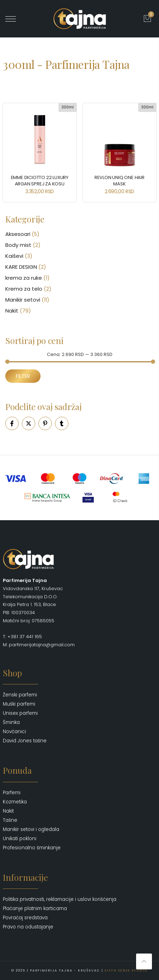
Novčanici (14, 732)
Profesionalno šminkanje (32, 848)
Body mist (18, 245)
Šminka (11, 722)
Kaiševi (14, 256)
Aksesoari (18, 234)
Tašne (10, 820)
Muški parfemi (19, 704)
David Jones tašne (25, 741)
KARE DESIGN (21, 267)
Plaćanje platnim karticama (35, 908)
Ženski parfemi (20, 695)
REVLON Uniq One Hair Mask (120, 181)
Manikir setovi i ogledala (31, 829)
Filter (23, 376)
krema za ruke (24, 278)
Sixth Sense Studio (126, 970)
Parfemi (12, 793)
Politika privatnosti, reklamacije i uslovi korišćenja (60, 899)
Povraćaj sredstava (25, 918)
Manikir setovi (23, 300)
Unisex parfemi (20, 713)
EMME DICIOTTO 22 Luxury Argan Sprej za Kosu (40, 181)
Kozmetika (15, 802)
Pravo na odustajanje (28, 927)
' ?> (15, 19)
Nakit (12, 311)
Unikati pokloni (20, 839)
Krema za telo (24, 289)
